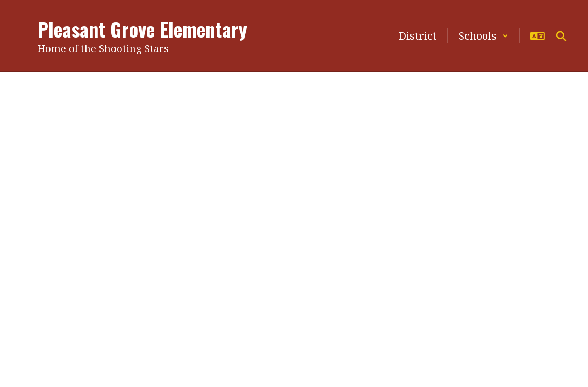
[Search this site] (561, 36)
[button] (483, 36)
